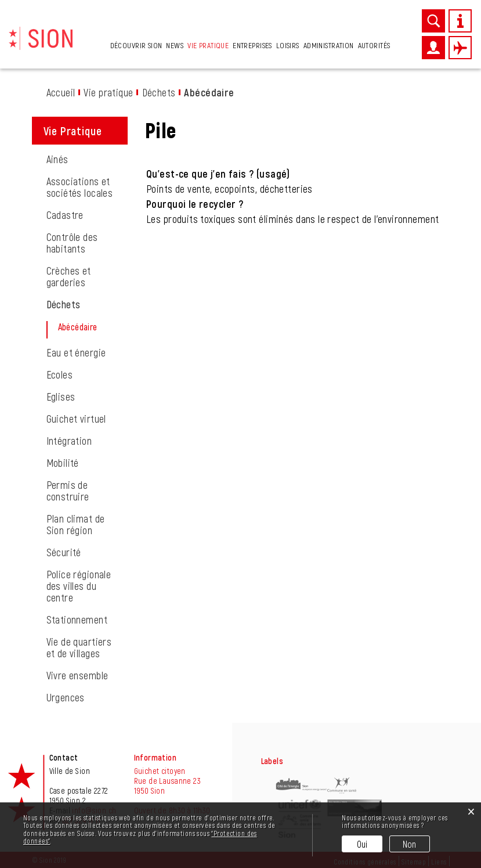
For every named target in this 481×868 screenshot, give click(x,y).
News (175, 45)
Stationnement (77, 620)
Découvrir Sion (136, 45)
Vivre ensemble (77, 675)
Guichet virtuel (76, 419)
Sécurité (64, 552)
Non (410, 844)
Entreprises (252, 45)
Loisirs (288, 45)
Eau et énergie (76, 352)
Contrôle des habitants (72, 243)
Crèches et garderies (69, 276)
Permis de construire (68, 491)
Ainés (57, 159)
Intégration (69, 441)
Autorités (374, 45)
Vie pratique (208, 45)
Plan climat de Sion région (76, 524)
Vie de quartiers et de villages (79, 647)
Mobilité (63, 463)
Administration (329, 45)
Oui (362, 844)
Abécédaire (94, 327)
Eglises (61, 397)
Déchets (64, 304)
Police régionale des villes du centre (79, 586)
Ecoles (60, 374)
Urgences (66, 697)
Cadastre (65, 215)
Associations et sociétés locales (80, 187)
